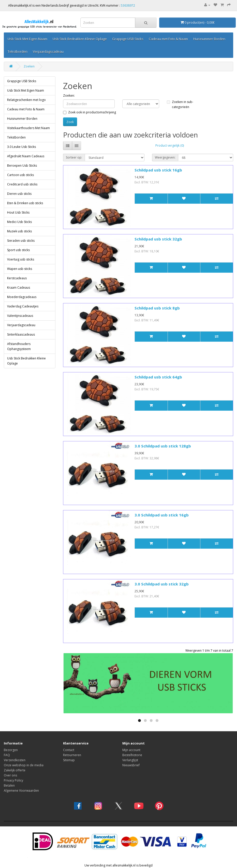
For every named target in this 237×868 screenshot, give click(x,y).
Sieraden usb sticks (21, 241)
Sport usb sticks (18, 250)
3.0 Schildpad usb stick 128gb (163, 446)
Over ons (10, 775)
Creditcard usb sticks (22, 184)
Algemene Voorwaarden (21, 791)
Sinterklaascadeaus (21, 334)
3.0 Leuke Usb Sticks (21, 147)
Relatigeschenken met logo (26, 100)
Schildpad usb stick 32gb (158, 239)
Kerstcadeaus (17, 278)
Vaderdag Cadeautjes (23, 306)
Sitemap (69, 760)
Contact (69, 750)
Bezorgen (11, 750)
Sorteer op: (74, 157)
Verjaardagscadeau (48, 51)
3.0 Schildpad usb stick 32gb (162, 584)
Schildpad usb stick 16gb (158, 170)
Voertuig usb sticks (21, 259)
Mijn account (131, 750)
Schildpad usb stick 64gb (158, 377)
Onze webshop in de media (24, 765)
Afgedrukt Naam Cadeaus (26, 156)
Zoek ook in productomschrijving (90, 112)
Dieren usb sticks (19, 194)
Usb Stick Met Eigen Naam (27, 39)
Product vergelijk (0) (170, 145)
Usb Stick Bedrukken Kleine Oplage (80, 39)
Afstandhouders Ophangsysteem (19, 346)
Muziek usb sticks (19, 231)
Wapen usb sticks (20, 269)
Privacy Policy (13, 780)
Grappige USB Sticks (128, 39)
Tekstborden (18, 51)
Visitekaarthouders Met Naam (28, 128)
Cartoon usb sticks (20, 175)
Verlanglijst (130, 760)
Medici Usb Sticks (19, 222)
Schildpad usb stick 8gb (157, 308)
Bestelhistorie (132, 755)
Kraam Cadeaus (19, 288)
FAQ (7, 755)
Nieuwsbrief (131, 765)
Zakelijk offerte (15, 770)
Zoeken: (69, 96)
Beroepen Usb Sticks (22, 166)
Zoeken (29, 66)
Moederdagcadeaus (22, 297)
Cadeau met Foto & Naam (168, 39)
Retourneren (72, 755)
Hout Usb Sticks (18, 212)
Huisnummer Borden (209, 39)
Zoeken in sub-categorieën (180, 104)
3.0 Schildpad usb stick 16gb (162, 515)
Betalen (9, 785)
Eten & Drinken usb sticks (25, 203)
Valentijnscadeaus (20, 316)
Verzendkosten (15, 760)
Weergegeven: (165, 157)
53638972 (128, 5)
